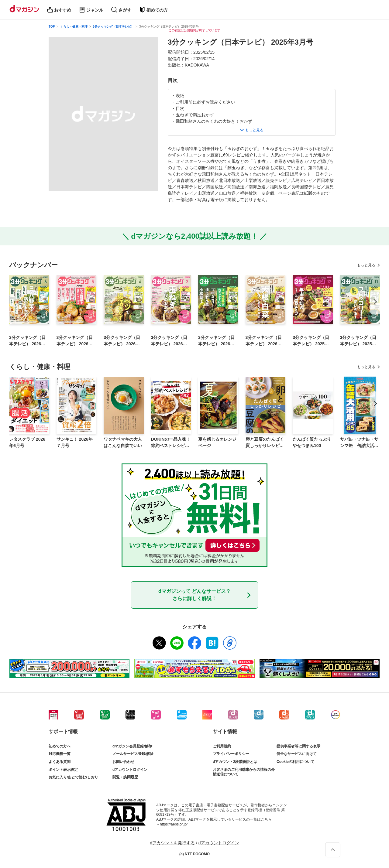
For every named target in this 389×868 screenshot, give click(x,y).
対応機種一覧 (60, 754)
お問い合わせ (123, 762)
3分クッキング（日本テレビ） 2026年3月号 (170, 341)
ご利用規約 (222, 746)
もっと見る (366, 265)
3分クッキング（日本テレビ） (113, 27)
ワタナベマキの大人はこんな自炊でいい (123, 442)
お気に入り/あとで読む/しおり (73, 777)
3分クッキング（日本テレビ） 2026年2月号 (217, 341)
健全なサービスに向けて (297, 754)
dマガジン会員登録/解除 (132, 746)
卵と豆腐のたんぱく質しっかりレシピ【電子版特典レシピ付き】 (265, 443)
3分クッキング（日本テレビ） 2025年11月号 (359, 341)
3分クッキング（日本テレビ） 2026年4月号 (123, 341)
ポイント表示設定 (63, 770)
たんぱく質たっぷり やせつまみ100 (312, 442)
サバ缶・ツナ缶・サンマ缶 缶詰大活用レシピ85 (359, 443)
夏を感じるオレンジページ (217, 442)
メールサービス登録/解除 (133, 754)
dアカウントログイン (130, 770)
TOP (52, 27)
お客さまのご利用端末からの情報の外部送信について (244, 772)
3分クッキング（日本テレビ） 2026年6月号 (28, 341)
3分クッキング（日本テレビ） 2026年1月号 (265, 341)
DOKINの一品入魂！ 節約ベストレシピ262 (171, 443)
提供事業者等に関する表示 (298, 746)
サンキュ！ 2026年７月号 (75, 442)
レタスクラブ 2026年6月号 (27, 442)
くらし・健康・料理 (74, 27)
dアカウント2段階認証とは (235, 762)
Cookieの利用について (295, 762)
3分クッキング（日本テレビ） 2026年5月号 (76, 341)
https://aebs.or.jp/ (174, 824)
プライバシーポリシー (231, 754)
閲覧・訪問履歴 (125, 777)
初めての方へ (60, 746)
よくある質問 (60, 762)
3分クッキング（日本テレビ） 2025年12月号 (312, 341)
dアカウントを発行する (172, 843)
